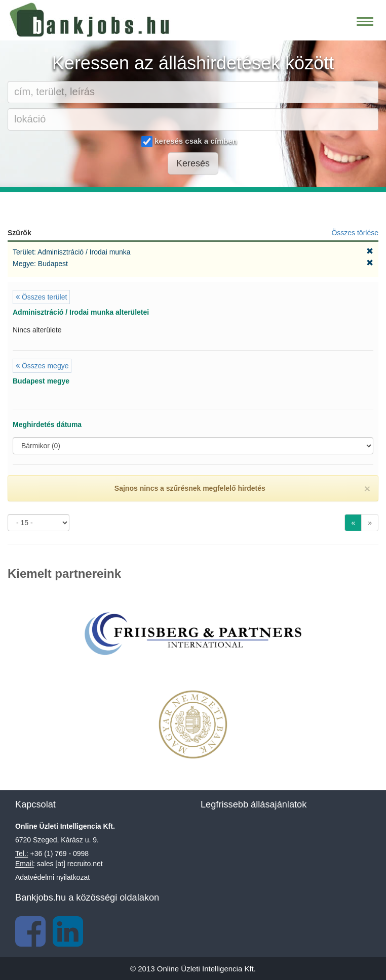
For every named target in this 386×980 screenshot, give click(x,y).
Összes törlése (355, 233)
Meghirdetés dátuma (47, 424)
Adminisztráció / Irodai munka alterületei (81, 312)
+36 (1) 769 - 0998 (60, 854)
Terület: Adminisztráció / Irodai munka (73, 252)
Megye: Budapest (41, 264)
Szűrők (20, 233)
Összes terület (41, 297)
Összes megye (42, 366)
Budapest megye (41, 381)
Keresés (193, 163)
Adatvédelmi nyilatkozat (52, 877)
